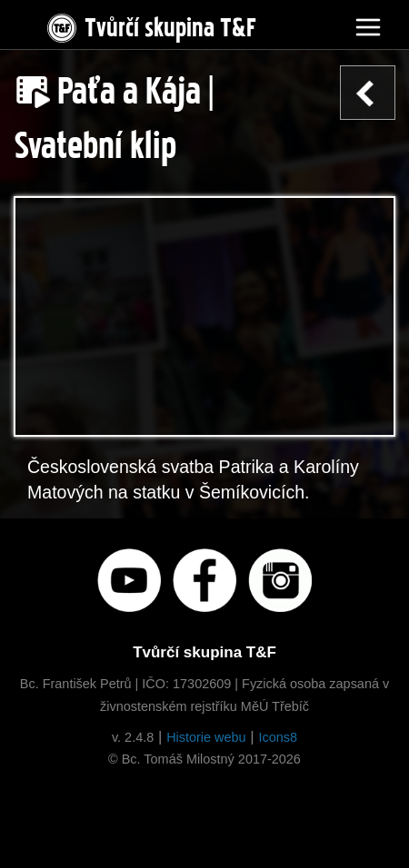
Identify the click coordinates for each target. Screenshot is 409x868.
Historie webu (206, 737)
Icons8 (278, 737)
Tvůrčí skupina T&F (150, 24)
